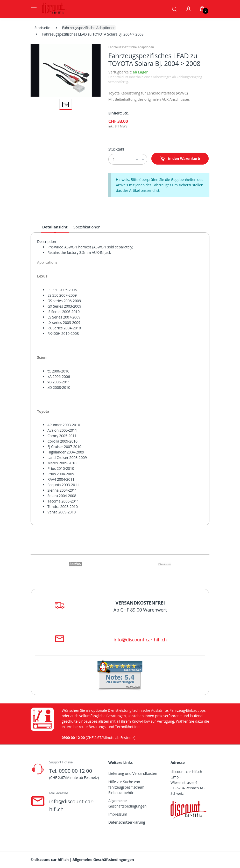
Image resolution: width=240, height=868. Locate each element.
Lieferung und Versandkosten (133, 773)
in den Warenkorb (180, 159)
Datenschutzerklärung (127, 822)
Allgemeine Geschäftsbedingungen (127, 803)
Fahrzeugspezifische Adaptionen (89, 28)
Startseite (42, 28)
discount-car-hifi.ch (52, 860)
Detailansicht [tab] (55, 227)
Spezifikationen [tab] (87, 227)
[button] (174, 9)
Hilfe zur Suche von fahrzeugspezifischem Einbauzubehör (126, 787)
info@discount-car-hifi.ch (140, 640)
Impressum (118, 814)
